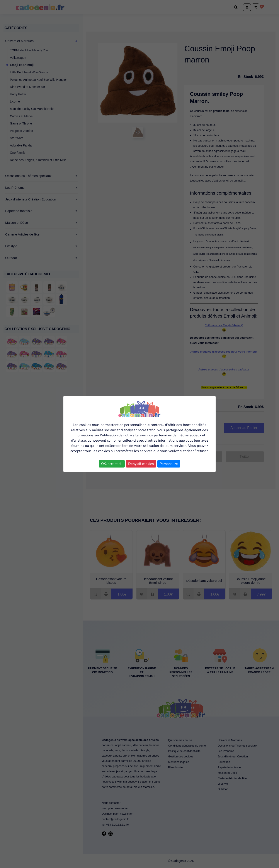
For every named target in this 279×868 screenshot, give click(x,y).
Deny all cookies (141, 464)
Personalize (169, 464)
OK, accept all (112, 464)
